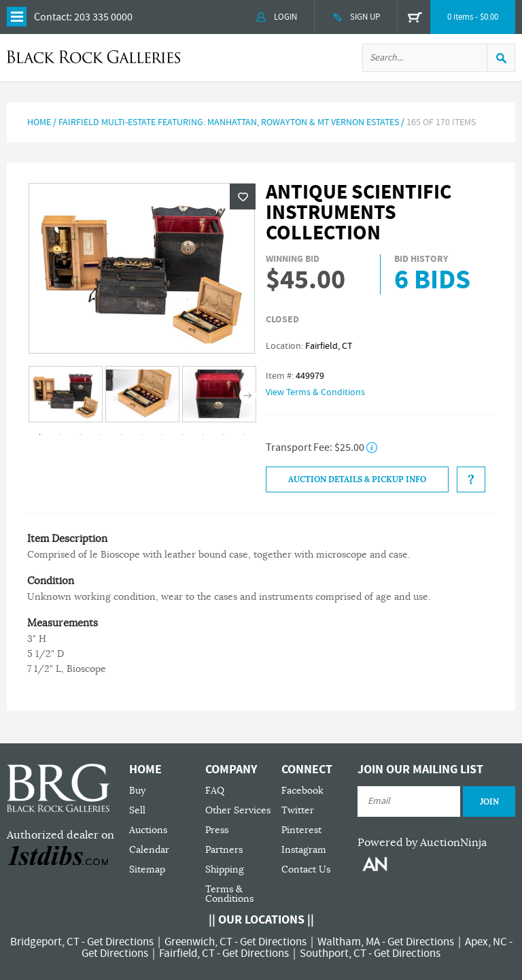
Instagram (304, 850)
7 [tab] (162, 435)
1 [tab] (40, 435)
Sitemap (147, 869)
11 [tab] (244, 435)
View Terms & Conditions (315, 392)
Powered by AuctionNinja (422, 843)
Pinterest (301, 830)
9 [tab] (203, 435)
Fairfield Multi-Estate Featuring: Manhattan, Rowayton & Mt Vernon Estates (229, 122)
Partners (224, 850)
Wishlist (243, 197)
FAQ (215, 791)
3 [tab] (81, 435)
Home (39, 122)
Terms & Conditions (229, 894)
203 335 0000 (103, 17)
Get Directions (120, 942)
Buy (137, 791)
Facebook (302, 791)
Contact (52, 17)
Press (217, 830)
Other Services (238, 810)
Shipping (225, 869)
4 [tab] (101, 435)
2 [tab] (60, 435)
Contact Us (306, 869)
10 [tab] (224, 435)
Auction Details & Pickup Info (357, 479)
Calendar (149, 850)
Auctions (148, 830)
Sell (137, 810)
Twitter (298, 810)
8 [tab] (183, 435)
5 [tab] (122, 435)
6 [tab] (142, 435)
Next (248, 395)
